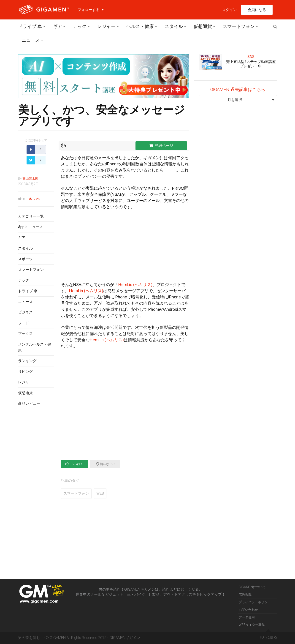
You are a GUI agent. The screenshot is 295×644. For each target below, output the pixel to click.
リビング (25, 372)
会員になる (257, 10)
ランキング (27, 361)
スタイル (174, 26)
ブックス (25, 334)
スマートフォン (239, 26)
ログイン (229, 10)
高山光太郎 (30, 178)
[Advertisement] (36, 484)
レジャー (106, 26)
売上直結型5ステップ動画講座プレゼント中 (251, 64)
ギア (57, 26)
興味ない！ (106, 464)
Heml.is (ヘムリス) (135, 285)
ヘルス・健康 (140, 26)
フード (24, 323)
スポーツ (25, 259)
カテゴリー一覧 (31, 216)
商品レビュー (29, 403)
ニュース (31, 40)
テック (80, 26)
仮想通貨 (203, 26)
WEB (100, 493)
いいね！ (74, 464)
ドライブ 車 (30, 26)
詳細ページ (161, 146)
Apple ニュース (31, 227)
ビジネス (25, 312)
